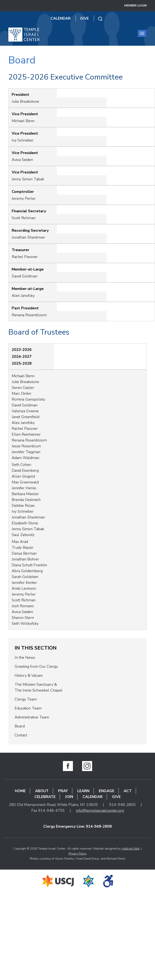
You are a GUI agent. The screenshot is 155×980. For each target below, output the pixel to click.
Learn (83, 791)
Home (20, 791)
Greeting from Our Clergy (36, 666)
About (42, 791)
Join (69, 797)
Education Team (28, 708)
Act (128, 791)
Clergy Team (26, 699)
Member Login (135, 6)
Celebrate (45, 797)
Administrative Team (32, 717)
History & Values (29, 675)
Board (20, 726)
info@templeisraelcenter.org (100, 811)
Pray (63, 791)
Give (84, 18)
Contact (21, 735)
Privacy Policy (77, 854)
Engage (107, 791)
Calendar (61, 18)
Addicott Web (131, 849)
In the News (25, 658)
